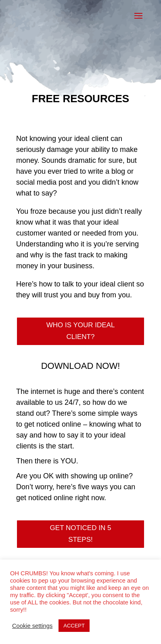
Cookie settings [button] (32, 626)
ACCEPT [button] (74, 626)
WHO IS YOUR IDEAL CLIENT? (81, 331)
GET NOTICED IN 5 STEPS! (81, 534)
